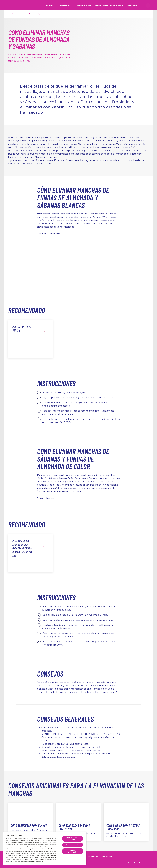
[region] (45, 848)
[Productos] (50, 6)
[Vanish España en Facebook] (128, 863)
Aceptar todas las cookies (73, 839)
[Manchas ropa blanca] (83, 6)
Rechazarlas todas (73, 845)
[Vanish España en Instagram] (134, 863)
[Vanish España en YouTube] (140, 863)
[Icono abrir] (148, 5)
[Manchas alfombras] (101, 6)
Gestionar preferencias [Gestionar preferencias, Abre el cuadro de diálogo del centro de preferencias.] (73, 851)
